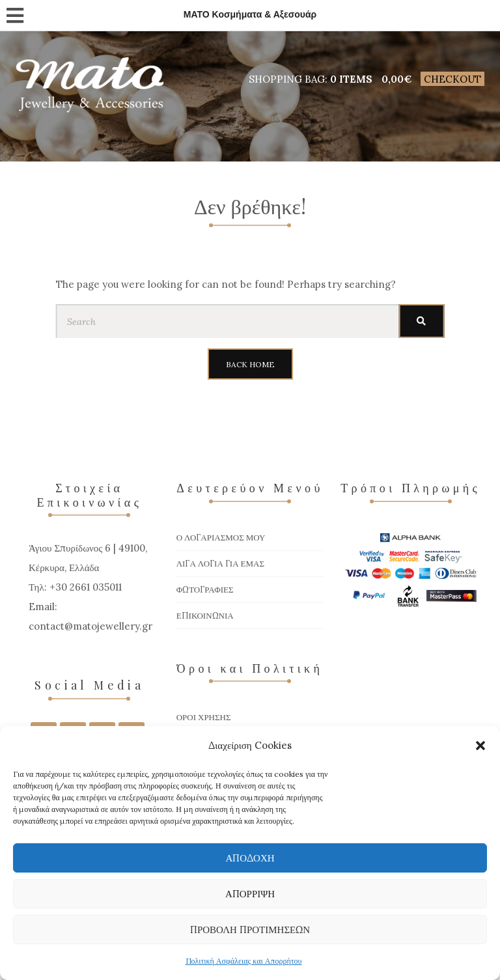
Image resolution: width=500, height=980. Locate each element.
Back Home (250, 364)
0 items (351, 79)
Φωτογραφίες (205, 590)
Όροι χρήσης (204, 717)
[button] (480, 746)
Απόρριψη (250, 894)
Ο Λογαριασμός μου (221, 538)
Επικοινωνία (205, 616)
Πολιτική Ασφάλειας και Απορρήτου (244, 961)
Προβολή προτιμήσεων (250, 930)
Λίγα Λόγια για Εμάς (220, 564)
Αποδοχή (250, 858)
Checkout (452, 79)
